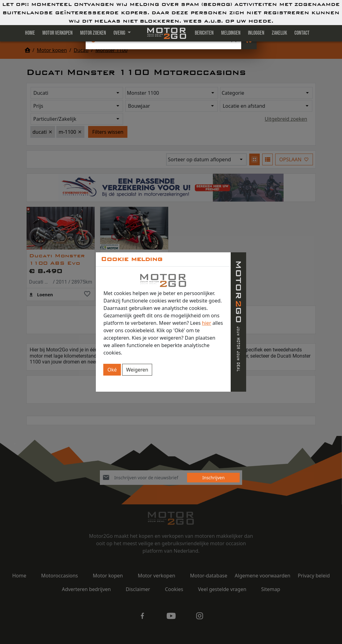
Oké (112, 370)
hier (207, 323)
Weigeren (137, 370)
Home (30, 33)
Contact (302, 33)
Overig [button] (120, 33)
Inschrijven (213, 478)
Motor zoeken (93, 33)
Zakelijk (279, 33)
